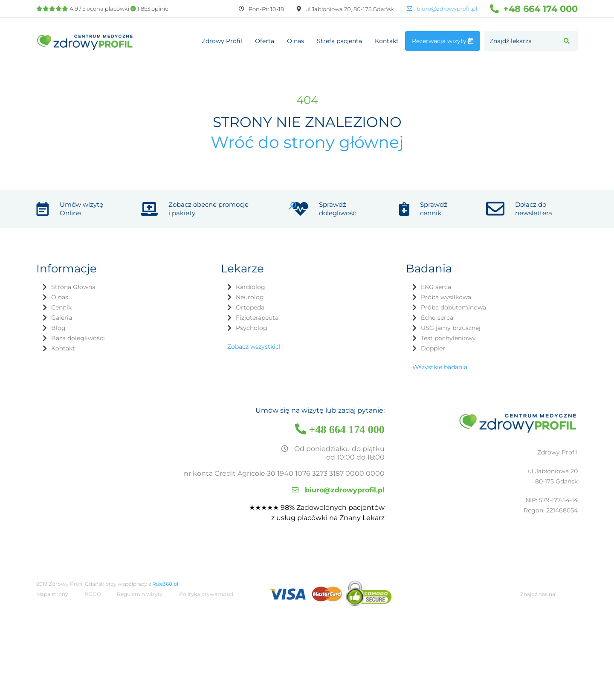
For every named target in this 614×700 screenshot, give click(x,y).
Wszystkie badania (440, 367)
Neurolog (250, 297)
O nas (295, 41)
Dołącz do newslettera (534, 209)
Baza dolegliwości (78, 338)
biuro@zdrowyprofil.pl (442, 9)
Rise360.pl (165, 584)
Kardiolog (251, 287)
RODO (93, 594)
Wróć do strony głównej (307, 142)
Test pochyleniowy (448, 338)
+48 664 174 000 (534, 9)
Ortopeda (250, 307)
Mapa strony (52, 594)
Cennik (61, 307)
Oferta (265, 41)
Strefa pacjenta (339, 41)
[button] (567, 41)
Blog (58, 328)
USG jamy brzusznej (451, 328)
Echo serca (437, 318)
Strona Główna (73, 287)
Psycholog (252, 328)
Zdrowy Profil (222, 41)
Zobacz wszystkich (255, 347)
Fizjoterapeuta (257, 318)
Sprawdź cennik (434, 209)
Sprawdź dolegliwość (337, 209)
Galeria (62, 318)
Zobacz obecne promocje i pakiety (209, 209)
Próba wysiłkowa (446, 297)
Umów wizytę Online (81, 209)
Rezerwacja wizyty (443, 41)
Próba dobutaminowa (453, 307)
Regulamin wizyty (140, 594)
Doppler (433, 348)
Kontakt (387, 41)
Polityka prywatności (206, 594)
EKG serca (436, 287)
